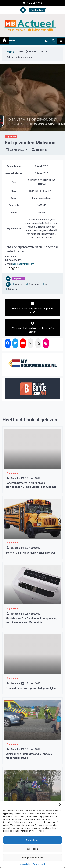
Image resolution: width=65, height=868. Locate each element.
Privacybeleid (39, 864)
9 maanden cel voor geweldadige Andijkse (31, 688)
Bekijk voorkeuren (32, 858)
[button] (60, 805)
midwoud (13, 289)
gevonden (34, 284)
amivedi (20, 284)
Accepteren (32, 840)
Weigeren (32, 849)
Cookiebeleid (26, 864)
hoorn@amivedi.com (23, 264)
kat (47, 284)
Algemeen (11, 137)
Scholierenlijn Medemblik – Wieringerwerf (31, 553)
